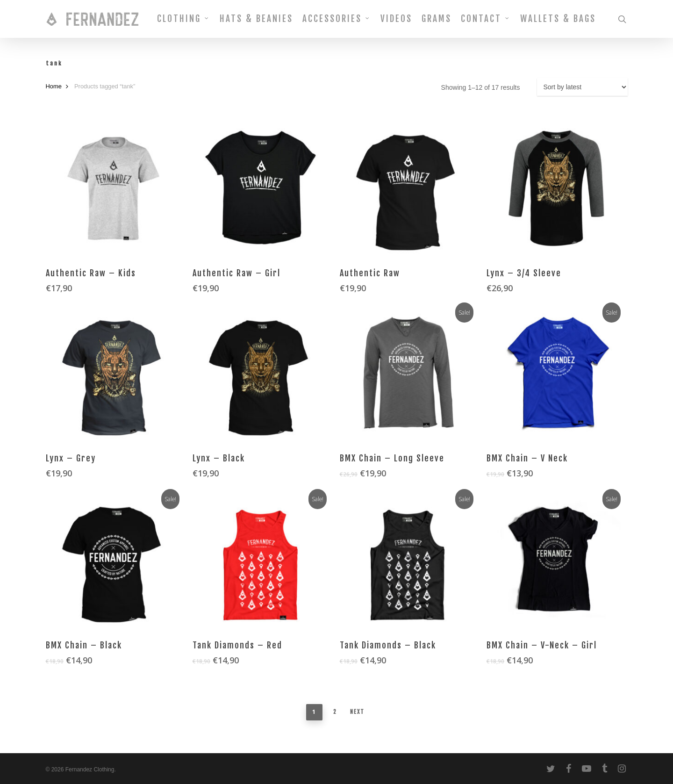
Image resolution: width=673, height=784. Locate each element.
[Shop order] (582, 87)
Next (357, 712)
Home (54, 86)
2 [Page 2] (335, 712)
